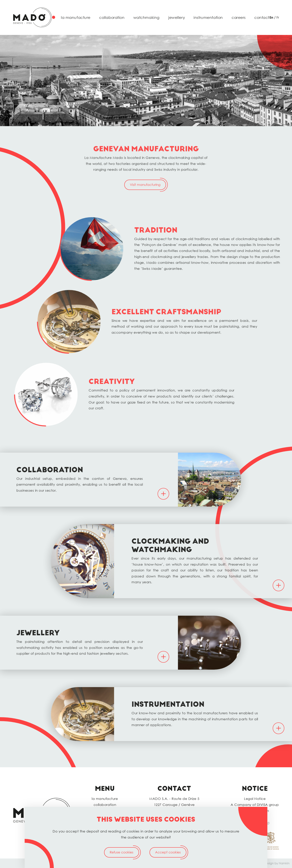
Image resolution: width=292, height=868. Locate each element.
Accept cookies (168, 852)
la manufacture (76, 17)
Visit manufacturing (145, 199)
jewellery (177, 17)
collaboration (112, 17)
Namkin (284, 863)
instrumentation (208, 17)
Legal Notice (255, 799)
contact (262, 17)
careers (239, 17)
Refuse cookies (122, 852)
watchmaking (146, 17)
